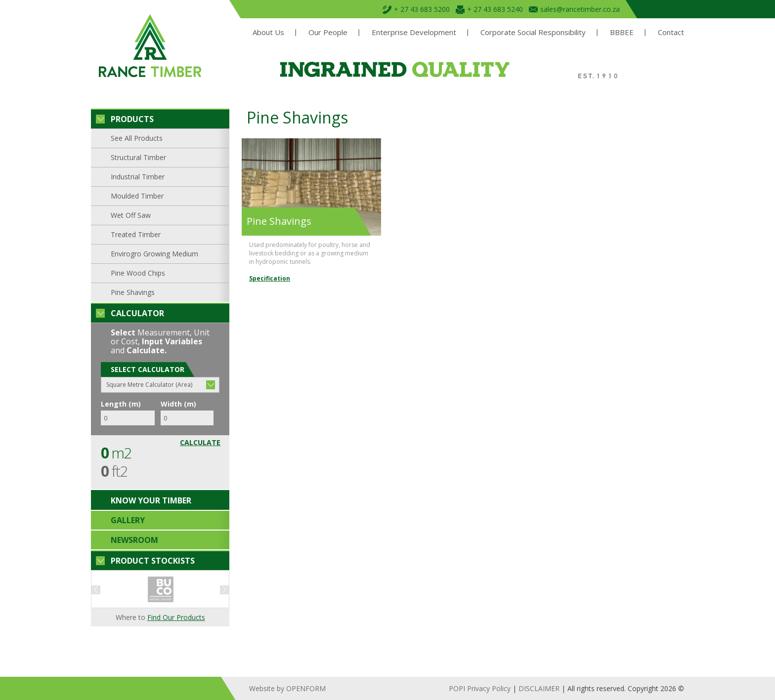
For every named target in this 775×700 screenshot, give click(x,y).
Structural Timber (138, 157)
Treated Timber (136, 234)
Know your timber (151, 500)
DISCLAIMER (539, 688)
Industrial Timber (138, 177)
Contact (671, 33)
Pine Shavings (133, 292)
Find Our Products (176, 617)
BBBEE (622, 33)
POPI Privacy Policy (480, 688)
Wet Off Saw (131, 215)
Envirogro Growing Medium (154, 254)
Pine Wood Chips (138, 273)
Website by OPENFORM (287, 688)
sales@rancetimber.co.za (580, 9)
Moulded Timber (137, 196)
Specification (270, 278)
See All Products (137, 138)
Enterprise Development (414, 33)
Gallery (128, 520)
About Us (268, 33)
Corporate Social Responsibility (533, 33)
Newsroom (134, 540)
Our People (328, 33)
